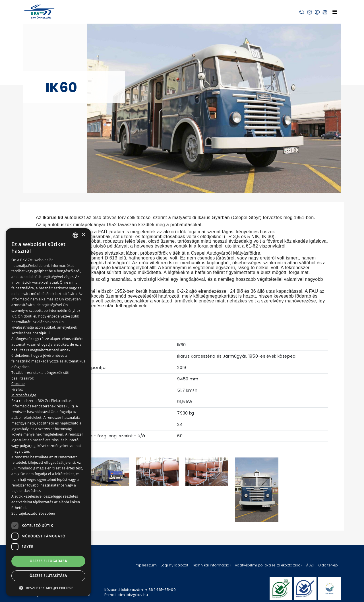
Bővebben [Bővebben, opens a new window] (47, 513)
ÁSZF (311, 565)
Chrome (18, 384)
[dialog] (48, 412)
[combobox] (75, 235)
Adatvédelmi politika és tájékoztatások (269, 565)
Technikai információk (212, 565)
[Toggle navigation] (335, 12)
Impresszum (146, 565)
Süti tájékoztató (24, 513)
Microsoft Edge (24, 395)
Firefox (17, 389)
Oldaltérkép (328, 565)
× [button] (83, 235)
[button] (302, 12)
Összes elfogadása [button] (48, 561)
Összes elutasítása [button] (48, 576)
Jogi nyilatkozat (175, 565)
